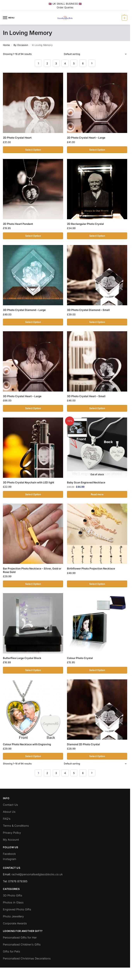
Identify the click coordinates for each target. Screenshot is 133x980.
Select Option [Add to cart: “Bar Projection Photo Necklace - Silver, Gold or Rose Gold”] (33, 584)
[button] (124, 18)
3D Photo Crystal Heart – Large (22, 396)
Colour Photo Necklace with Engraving (27, 744)
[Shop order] (96, 54)
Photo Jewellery (13, 917)
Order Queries (65, 7)
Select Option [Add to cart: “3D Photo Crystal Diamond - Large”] (33, 322)
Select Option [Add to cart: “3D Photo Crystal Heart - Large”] (33, 408)
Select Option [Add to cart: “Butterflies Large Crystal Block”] (33, 670)
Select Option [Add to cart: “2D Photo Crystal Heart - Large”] (97, 150)
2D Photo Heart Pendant (18, 224)
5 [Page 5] (74, 63)
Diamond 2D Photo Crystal (83, 744)
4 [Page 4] (65, 63)
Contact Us (10, 805)
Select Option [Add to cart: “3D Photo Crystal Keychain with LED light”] (33, 494)
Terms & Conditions (16, 826)
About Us (9, 812)
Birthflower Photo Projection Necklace (91, 569)
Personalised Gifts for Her (20, 938)
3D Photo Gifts (13, 896)
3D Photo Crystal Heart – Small (86, 396)
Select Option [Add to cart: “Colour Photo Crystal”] (97, 670)
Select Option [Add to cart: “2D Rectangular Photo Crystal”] (97, 236)
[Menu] (9, 18)
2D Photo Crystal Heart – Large (86, 138)
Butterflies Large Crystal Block (22, 658)
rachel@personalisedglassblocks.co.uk (37, 874)
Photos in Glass (13, 903)
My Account (11, 840)
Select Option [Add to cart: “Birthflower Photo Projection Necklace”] (97, 584)
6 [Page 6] (83, 63)
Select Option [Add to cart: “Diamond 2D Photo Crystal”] (97, 756)
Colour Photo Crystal (80, 658)
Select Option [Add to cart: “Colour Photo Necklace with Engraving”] (33, 756)
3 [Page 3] (56, 63)
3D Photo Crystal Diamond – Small (88, 310)
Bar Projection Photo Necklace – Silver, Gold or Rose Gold (32, 570)
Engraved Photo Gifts (17, 910)
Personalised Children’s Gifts (22, 945)
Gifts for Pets (12, 952)
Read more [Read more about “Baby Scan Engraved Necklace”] (97, 494)
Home (6, 45)
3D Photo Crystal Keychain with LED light (29, 482)
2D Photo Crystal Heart (17, 138)
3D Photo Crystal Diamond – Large (24, 310)
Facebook (9, 854)
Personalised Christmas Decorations (27, 959)
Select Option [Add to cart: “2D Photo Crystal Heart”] (33, 150)
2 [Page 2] (47, 63)
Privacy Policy (12, 833)
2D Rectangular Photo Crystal (85, 224)
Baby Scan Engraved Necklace (86, 482)
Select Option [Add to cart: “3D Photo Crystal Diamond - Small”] (97, 322)
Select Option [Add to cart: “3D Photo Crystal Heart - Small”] (97, 408)
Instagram (10, 859)
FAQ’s (7, 819)
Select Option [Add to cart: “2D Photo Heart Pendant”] (33, 236)
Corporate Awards (15, 923)
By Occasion (21, 45)
